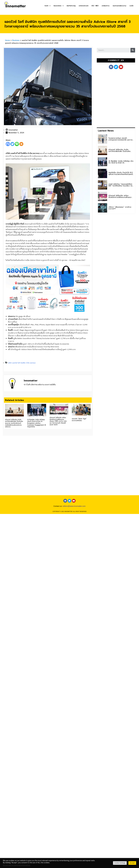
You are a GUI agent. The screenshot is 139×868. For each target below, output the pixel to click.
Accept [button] (132, 863)
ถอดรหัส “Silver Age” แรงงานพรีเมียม (79, 420)
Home (7, 40)
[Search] (133, 50)
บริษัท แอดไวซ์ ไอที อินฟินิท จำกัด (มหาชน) (22, 363)
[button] (116, 60)
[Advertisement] (114, 98)
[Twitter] (12, 144)
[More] (21, 144)
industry (106, 6)
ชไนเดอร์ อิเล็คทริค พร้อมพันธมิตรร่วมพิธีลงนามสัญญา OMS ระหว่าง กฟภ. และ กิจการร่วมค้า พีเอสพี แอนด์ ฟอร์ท (58, 421)
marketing (71, 6)
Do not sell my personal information (16, 865)
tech (47, 6)
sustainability (119, 6)
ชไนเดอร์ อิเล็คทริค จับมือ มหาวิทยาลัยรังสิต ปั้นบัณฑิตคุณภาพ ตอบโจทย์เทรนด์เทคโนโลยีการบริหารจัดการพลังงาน (14, 423)
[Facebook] (8, 144)
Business (16, 40)
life (131, 6)
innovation (84, 6)
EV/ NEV (95, 6)
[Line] (17, 144)
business (59, 6)
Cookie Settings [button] (120, 863)
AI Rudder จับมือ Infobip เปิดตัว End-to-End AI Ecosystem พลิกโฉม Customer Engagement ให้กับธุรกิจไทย (37, 423)
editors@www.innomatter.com (74, 515)
